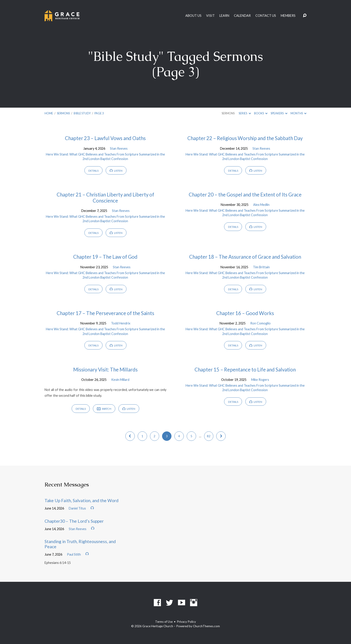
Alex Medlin (261, 205)
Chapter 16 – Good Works (245, 313)
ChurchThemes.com (206, 626)
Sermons (63, 113)
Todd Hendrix (121, 323)
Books (261, 113)
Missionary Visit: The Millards (105, 370)
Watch (104, 409)
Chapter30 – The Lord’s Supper (74, 521)
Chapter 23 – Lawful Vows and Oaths (105, 138)
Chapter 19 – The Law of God (105, 257)
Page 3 (99, 113)
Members (288, 16)
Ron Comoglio (260, 323)
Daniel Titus (77, 508)
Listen (116, 171)
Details (93, 171)
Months (299, 113)
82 (209, 436)
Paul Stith (74, 554)
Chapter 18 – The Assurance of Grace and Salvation (245, 257)
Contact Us (266, 16)
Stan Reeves (119, 148)
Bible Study (82, 113)
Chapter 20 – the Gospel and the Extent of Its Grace (245, 195)
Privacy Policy (186, 622)
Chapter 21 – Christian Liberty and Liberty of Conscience (105, 198)
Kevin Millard (120, 380)
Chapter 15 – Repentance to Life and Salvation (245, 370)
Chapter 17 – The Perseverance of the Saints (105, 313)
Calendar (242, 16)
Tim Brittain (261, 267)
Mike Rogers (260, 380)
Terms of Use (164, 622)
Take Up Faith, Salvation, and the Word (81, 500)
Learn (224, 16)
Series (245, 113)
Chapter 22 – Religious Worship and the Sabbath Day (245, 138)
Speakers (279, 113)
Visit (210, 16)
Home (49, 113)
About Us (193, 16)
